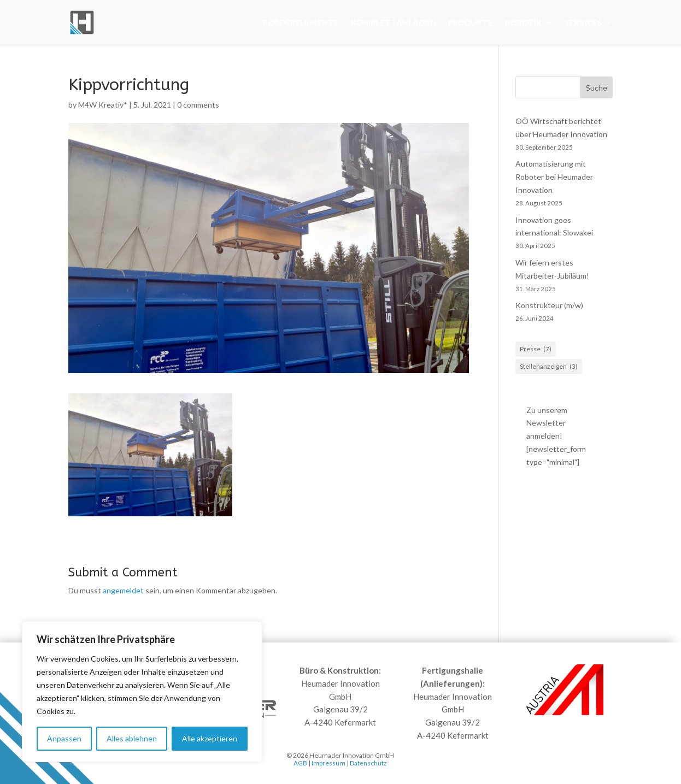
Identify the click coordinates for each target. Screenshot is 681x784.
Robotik (523, 23)
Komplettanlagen (394, 23)
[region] (142, 692)
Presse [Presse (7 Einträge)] (536, 349)
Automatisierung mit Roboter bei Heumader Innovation (554, 177)
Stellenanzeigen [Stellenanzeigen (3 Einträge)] (549, 367)
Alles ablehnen (132, 738)
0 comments (198, 105)
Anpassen (64, 738)
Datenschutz (368, 763)
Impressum (328, 763)
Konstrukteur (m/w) (549, 305)
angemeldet (123, 590)
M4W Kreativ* (103, 105)
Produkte (471, 23)
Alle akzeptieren (210, 738)
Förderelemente (301, 23)
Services (583, 23)
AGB (300, 763)
